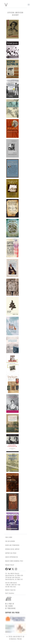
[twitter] (13, 569)
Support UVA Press (11, 553)
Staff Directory (10, 593)
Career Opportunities (12, 557)
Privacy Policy (10, 565)
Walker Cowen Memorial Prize (14, 561)
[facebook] (7, 569)
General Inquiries (10, 590)
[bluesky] (10, 569)
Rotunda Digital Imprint (12, 549)
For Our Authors (10, 541)
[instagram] (16, 569)
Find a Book (9, 537)
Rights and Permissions (12, 545)
